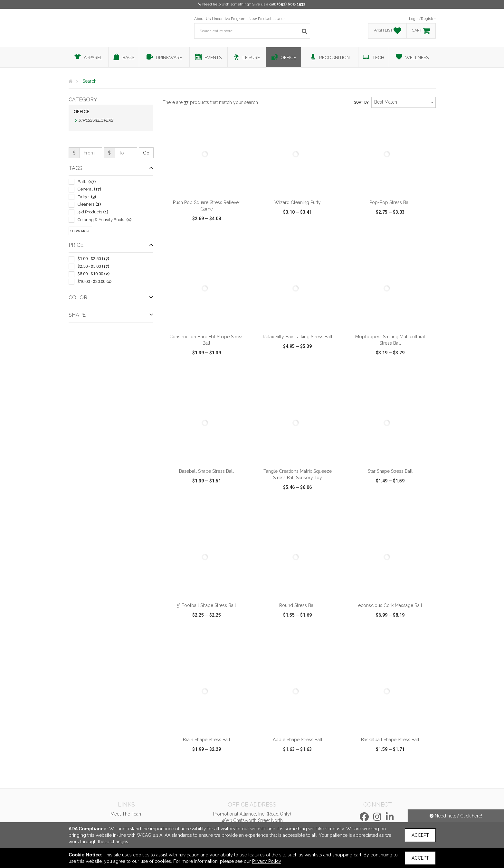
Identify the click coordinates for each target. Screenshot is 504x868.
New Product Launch (267, 19)
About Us (202, 19)
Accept (420, 835)
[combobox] (404, 102)
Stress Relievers (96, 120)
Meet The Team (127, 814)
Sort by (361, 103)
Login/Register (422, 19)
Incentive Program (230, 19)
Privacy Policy (267, 861)
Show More (80, 231)
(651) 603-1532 (291, 4)
